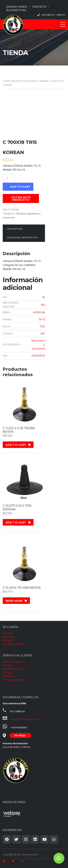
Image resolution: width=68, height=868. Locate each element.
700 (42, 327)
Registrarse (9, 637)
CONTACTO (39, 7)
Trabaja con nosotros (15, 669)
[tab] (15, 229)
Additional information (22, 237)
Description (15, 229)
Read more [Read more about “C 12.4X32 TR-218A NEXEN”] (14, 601)
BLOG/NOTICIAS (16, 10)
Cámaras (43, 81)
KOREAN (39, 312)
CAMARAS (38, 356)
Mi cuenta (8, 633)
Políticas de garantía (14, 662)
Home (6, 81)
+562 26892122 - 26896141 (53, 15)
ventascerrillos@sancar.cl (25, 719)
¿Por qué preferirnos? (15, 680)
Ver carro (8, 640)
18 (44, 297)
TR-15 (42, 319)
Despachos (9, 676)
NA (43, 305)
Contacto (8, 672)
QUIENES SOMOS (17, 7)
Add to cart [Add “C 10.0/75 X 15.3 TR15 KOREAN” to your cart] (16, 522)
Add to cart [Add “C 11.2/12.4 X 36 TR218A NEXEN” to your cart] (16, 445)
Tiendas (7, 665)
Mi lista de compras (13, 644)
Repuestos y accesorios (24, 81)
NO (43, 334)
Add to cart (20, 187)
